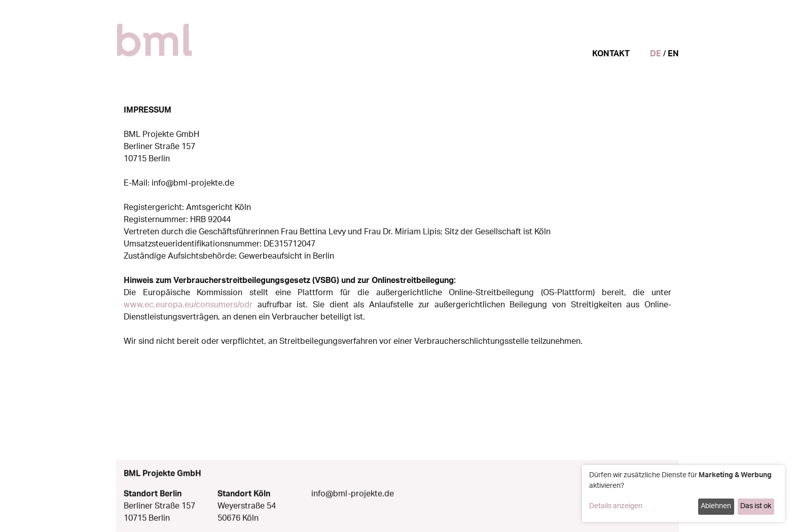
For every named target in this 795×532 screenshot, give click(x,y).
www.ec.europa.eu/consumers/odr (188, 305)
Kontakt (611, 54)
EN (673, 54)
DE (656, 54)
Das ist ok (756, 506)
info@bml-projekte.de (353, 497)
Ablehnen (716, 506)
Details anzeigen (616, 506)
